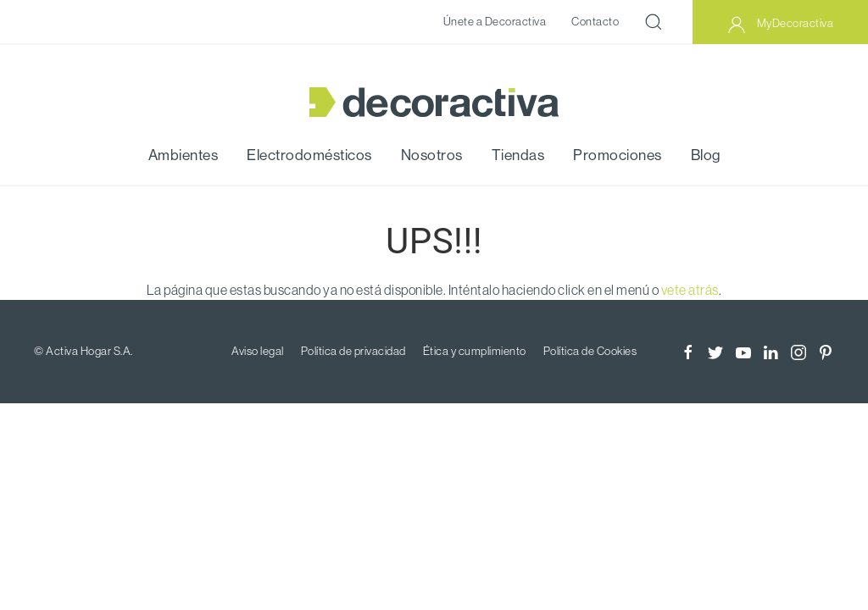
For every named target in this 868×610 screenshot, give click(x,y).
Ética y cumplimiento (475, 351)
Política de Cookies (590, 351)
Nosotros (432, 155)
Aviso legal (258, 351)
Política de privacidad (353, 351)
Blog (706, 155)
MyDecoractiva (780, 25)
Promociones (618, 155)
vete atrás (690, 290)
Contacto (595, 21)
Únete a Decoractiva (495, 21)
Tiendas (518, 155)
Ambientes (184, 155)
